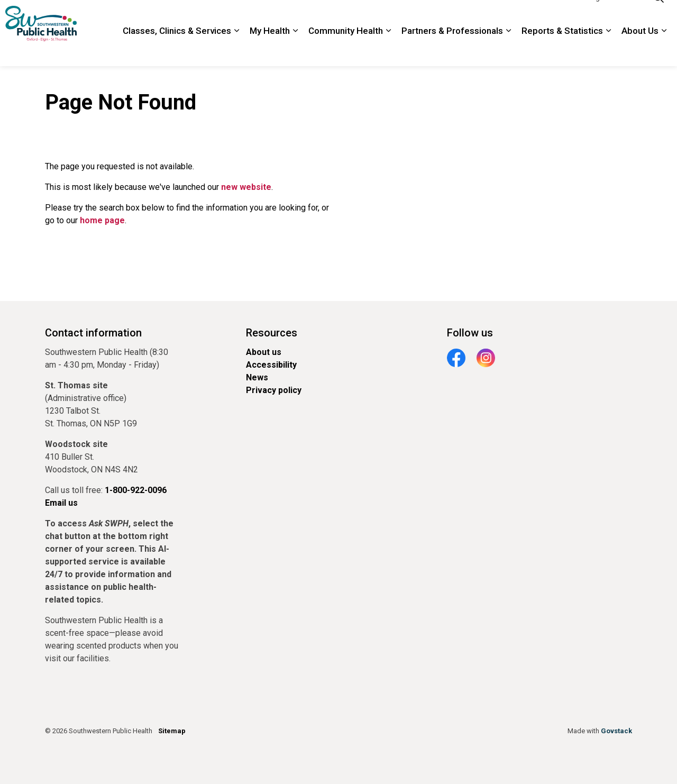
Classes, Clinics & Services (177, 50)
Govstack (616, 731)
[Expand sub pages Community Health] (388, 50)
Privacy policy (274, 390)
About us (264, 352)
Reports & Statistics (562, 50)
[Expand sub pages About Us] (664, 50)
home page (102, 220)
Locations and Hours (426, 16)
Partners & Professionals (452, 50)
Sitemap (172, 731)
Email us (61, 503)
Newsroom (363, 16)
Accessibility (271, 365)
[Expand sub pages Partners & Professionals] (508, 50)
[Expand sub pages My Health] (295, 50)
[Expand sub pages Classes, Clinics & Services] (236, 50)
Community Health (346, 50)
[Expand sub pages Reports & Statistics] (608, 50)
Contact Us (488, 16)
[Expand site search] (658, 17)
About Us (640, 50)
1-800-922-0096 (545, 16)
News (257, 377)
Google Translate (611, 16)
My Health (270, 50)
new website (246, 187)
